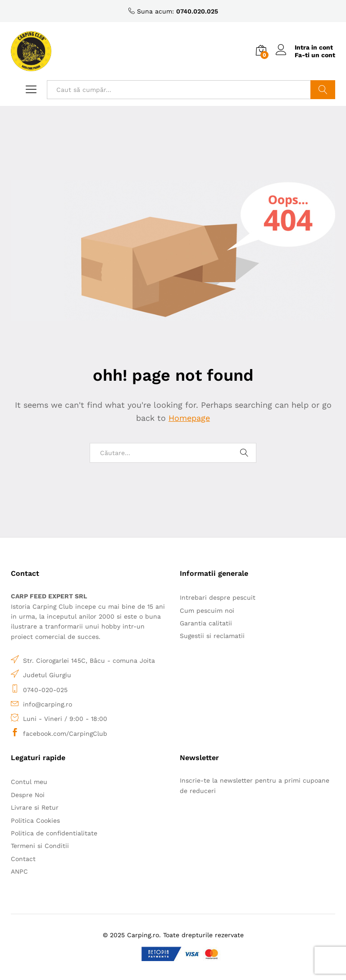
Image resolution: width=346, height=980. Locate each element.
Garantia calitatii (206, 623)
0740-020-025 (45, 690)
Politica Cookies (35, 820)
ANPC (19, 871)
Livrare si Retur (35, 807)
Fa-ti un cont (315, 55)
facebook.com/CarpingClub (65, 734)
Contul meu (29, 782)
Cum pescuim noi (207, 611)
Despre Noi (28, 795)
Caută (323, 90)
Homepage (189, 418)
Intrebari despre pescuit (218, 597)
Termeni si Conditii (40, 846)
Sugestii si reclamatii (212, 636)
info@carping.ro (48, 704)
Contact (23, 859)
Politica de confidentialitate (54, 833)
